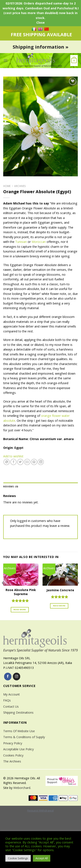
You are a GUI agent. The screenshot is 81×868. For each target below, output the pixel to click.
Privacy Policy (13, 743)
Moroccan (39, 242)
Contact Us (11, 706)
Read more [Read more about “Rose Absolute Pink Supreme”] (20, 609)
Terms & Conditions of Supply (24, 737)
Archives (20, 186)
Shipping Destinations (18, 712)
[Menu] (5, 61)
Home (7, 186)
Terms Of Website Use (19, 731)
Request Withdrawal (40, 810)
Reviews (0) (11, 486)
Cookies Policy (13, 755)
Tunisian (21, 242)
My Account (11, 694)
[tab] (40, 487)
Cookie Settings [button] (18, 858)
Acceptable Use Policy (18, 749)
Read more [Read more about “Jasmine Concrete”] (59, 606)
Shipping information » (40, 47)
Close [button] (40, 22)
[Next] (78, 592)
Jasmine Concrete (60, 590)
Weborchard (22, 788)
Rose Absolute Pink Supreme (21, 592)
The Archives (12, 761)
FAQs (7, 700)
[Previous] (3, 592)
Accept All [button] (42, 858)
